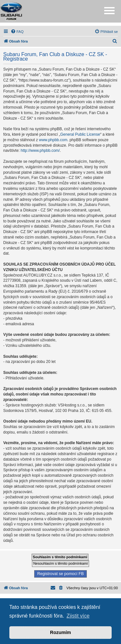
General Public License (80, 134)
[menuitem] (17, 32)
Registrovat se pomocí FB (60, 574)
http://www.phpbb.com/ (40, 151)
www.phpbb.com (53, 140)
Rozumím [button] (60, 632)
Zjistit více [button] (78, 616)
